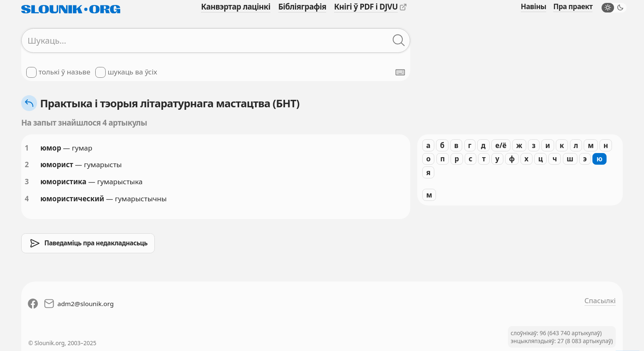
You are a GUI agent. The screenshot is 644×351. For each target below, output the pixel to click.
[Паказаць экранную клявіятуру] (400, 72)
